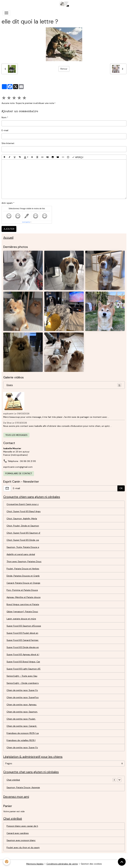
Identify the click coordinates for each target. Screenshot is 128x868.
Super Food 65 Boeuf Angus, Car (23, 662)
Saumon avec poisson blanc (21, 840)
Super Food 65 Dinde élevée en (23, 647)
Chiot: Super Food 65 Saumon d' (23, 533)
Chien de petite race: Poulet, (21, 719)
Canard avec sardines (18, 833)
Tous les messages (16, 435)
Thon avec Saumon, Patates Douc (24, 561)
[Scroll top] (122, 862)
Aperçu (78, 157)
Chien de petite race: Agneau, (22, 705)
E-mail (5, 130)
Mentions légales (35, 864)
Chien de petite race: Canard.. (22, 726)
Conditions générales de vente (62, 864)
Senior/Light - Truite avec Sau (22, 676)
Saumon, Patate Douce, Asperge (23, 787)
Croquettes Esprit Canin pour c (23, 504)
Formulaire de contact (19, 473)
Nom (4, 117)
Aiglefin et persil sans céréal (21, 554)
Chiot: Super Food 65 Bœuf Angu (24, 511)
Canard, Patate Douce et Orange (23, 583)
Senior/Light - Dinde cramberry (23, 683)
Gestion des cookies (91, 864)
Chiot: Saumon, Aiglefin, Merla (22, 519)
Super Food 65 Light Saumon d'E (24, 669)
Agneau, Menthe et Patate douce (24, 597)
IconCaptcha (26, 222)
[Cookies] (7, 862)
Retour (64, 69)
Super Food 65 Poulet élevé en (22, 633)
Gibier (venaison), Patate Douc (22, 612)
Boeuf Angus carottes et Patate (23, 604)
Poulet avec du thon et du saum (23, 847)
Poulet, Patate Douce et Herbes (23, 569)
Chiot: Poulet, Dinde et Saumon (23, 526)
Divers (64, 385)
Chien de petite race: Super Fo (22, 690)
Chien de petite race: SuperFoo (23, 697)
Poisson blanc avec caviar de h (22, 826)
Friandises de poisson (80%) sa (23, 733)
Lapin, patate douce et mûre (21, 619)
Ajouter (9, 229)
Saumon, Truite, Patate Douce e (23, 547)
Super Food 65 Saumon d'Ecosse (24, 626)
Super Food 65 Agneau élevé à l (23, 654)
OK (121, 488)
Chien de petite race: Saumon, (22, 712)
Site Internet (8, 143)
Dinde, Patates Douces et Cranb (23, 576)
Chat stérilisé (13, 780)
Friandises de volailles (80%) (21, 740)
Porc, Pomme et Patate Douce (22, 590)
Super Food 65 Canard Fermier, (23, 640)
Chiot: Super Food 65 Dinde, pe (23, 540)
